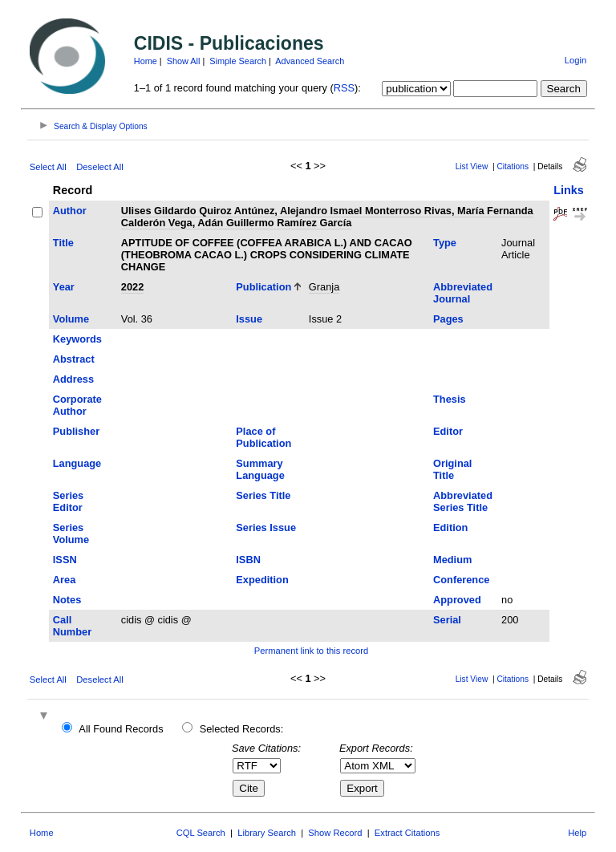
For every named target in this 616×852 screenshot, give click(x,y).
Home (146, 61)
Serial (447, 620)
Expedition (262, 580)
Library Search (267, 833)
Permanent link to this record (311, 651)
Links (569, 190)
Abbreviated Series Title (463, 501)
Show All (184, 61)
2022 (132, 287)
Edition (450, 527)
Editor (448, 431)
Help (577, 833)
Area (64, 580)
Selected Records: (242, 729)
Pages (448, 319)
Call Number (72, 626)
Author (70, 211)
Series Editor (68, 501)
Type (445, 243)
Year (64, 287)
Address (73, 379)
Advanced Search (310, 61)
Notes (67, 600)
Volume (71, 319)
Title (63, 243)
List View (472, 166)
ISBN (248, 560)
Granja (324, 287)
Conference (461, 580)
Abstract (74, 359)
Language (77, 463)
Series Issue (266, 527)
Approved (457, 600)
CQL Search (201, 833)
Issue (249, 319)
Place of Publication (263, 437)
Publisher (76, 431)
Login (575, 60)
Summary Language (260, 469)
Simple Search (238, 61)
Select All (48, 167)
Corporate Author (77, 405)
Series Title (263, 495)
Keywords (77, 339)
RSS (344, 88)
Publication (263, 287)
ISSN (65, 560)
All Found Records (121, 729)
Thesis (450, 399)
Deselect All (99, 167)
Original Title (452, 469)
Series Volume (71, 534)
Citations (513, 166)
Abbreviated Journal (463, 293)
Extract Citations (407, 833)
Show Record (335, 833)
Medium (452, 560)
